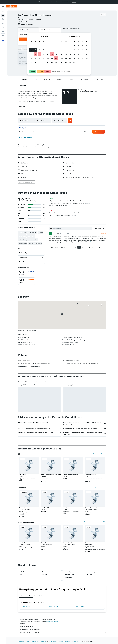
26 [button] (44, 62)
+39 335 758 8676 (23, 22)
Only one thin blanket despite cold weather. (63, 215)
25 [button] (40, 62)
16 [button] (31, 58)
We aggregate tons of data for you (63, 629)
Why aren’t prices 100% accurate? (63, 632)
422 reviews (29, 24)
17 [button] (35, 58)
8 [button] (56, 50)
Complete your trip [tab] (26, 596)
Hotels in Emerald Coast (64, 641)
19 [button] (44, 58)
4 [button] (40, 50)
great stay (31, 244)
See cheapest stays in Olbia (98, 487)
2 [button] (31, 50)
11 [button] (40, 54)
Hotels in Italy (43, 641)
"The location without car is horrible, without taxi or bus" (67, 213)
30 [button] (31, 66)
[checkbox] (27, 273)
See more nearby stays (100, 454)
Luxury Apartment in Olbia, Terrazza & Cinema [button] (51, 475)
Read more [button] (93, 242)
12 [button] (44, 54)
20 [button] (48, 58)
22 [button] (56, 58)
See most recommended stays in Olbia (95, 522)
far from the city (23, 240)
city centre (39, 244)
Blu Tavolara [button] (44, 543)
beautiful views (23, 244)
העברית (74, 2)
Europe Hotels (35, 641)
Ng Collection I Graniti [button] (91, 508)
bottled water (22, 236)
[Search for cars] (3, 19)
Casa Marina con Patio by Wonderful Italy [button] (92, 544)
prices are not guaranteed (52, 621)
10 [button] (35, 54)
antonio (41, 232)
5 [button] (44, 50)
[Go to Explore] (3, 24)
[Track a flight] (3, 27)
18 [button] (40, 58)
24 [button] (35, 62)
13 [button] (48, 54)
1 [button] (56, 46)
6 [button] (48, 50)
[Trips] (3, 36)
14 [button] (52, 54)
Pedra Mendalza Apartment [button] (71, 475)
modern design (33, 240)
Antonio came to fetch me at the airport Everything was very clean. (69, 203)
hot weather (31, 236)
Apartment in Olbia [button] (90, 475)
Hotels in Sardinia (53, 641)
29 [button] (56, 62)
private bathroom (23, 232)
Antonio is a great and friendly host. (61, 206)
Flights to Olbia (26, 606)
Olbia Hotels (75, 641)
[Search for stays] (3, 15)
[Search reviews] (72, 228)
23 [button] (31, 62)
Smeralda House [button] (23, 543)
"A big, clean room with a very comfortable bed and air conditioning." (70, 201)
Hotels (28, 641)
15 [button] (56, 54)
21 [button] (52, 58)
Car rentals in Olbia (54, 606)
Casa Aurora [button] (22, 475)
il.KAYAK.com (21, 641)
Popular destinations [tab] (40, 596)
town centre (33, 232)
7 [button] (52, 50)
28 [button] (52, 62)
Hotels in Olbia (80, 606)
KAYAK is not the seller (63, 626)
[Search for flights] (3, 12)
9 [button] (31, 54)
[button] (116, 2)
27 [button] (48, 62)
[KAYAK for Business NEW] (3, 31)
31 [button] (35, 66)
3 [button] (35, 50)
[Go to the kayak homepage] (12, 6)
